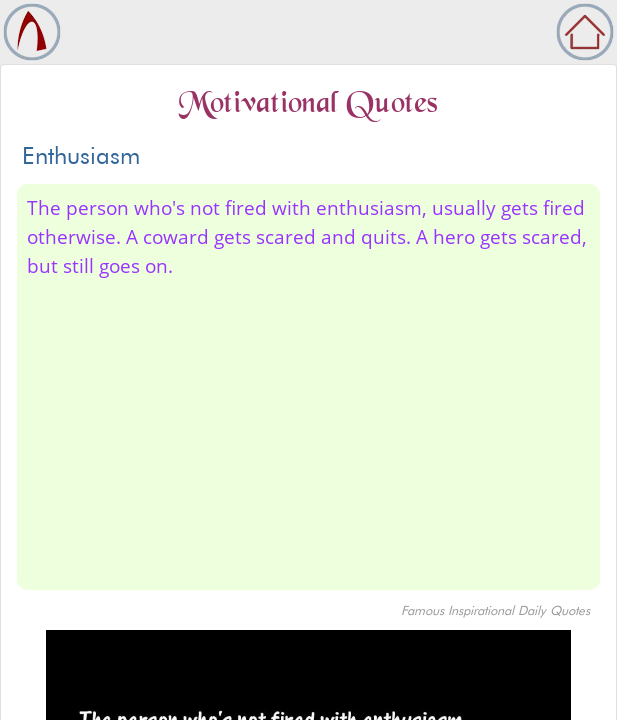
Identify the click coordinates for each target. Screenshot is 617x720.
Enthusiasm (81, 155)
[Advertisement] (308, 431)
